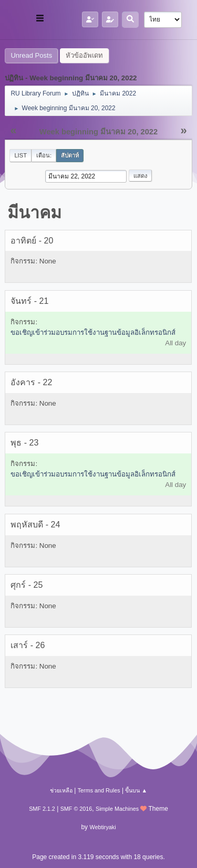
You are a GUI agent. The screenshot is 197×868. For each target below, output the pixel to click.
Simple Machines (117, 809)
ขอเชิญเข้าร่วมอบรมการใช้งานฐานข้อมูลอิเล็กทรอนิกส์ (93, 332)
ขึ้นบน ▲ (136, 790)
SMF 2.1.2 (42, 809)
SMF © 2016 (76, 809)
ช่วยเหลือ (61, 790)
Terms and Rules (99, 790)
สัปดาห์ (70, 155)
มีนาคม (34, 213)
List (20, 155)
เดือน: (44, 155)
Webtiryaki (102, 827)
